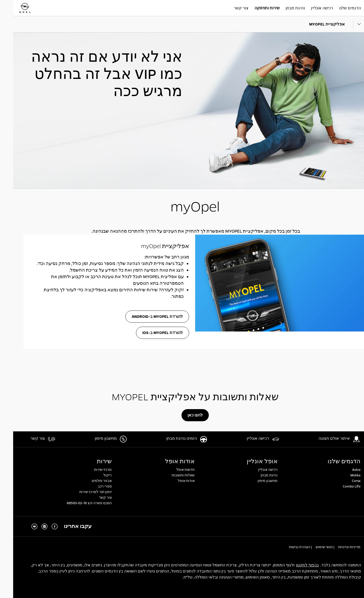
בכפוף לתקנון (294, 565)
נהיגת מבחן (256, 475)
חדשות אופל (172, 470)
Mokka (342, 475)
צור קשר (92, 498)
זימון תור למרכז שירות (82, 492)
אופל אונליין (249, 461)
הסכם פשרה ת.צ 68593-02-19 (76, 503)
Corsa (343, 481)
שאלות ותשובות (170, 475)
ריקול (94, 475)
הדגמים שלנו (331, 461)
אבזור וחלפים (89, 481)
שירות (91, 461)
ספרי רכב (92, 486)
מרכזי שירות (90, 470)
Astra (343, 470)
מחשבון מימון (254, 481)
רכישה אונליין (255, 470)
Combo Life (338, 486)
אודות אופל (167, 461)
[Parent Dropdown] (349, 24)
